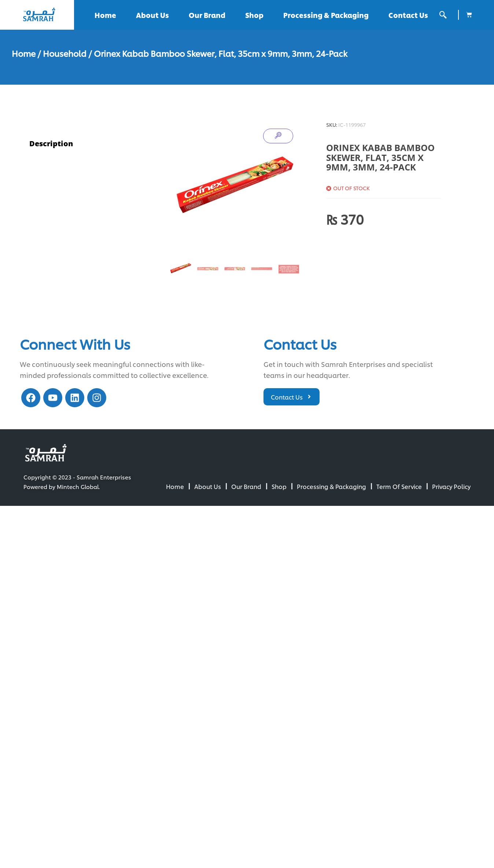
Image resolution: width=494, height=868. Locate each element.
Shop (254, 15)
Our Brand (207, 15)
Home (105, 15)
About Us (152, 15)
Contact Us (408, 15)
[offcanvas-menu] (443, 15)
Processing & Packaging (326, 15)
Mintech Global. (78, 487)
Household (65, 53)
